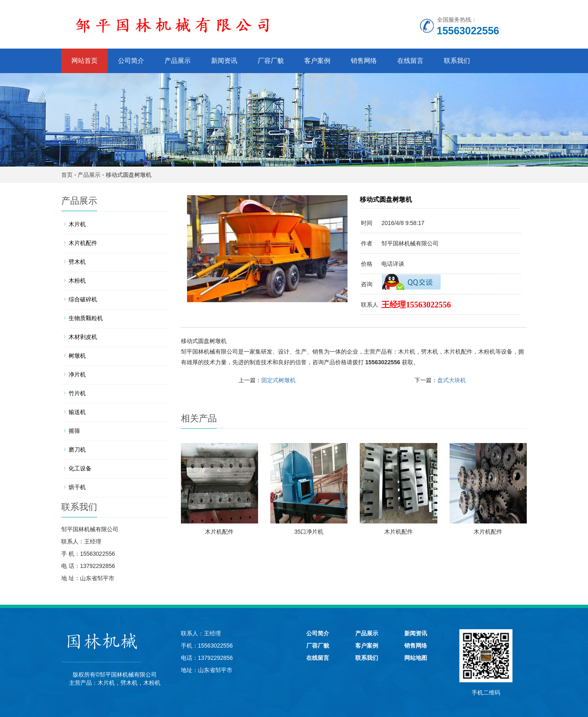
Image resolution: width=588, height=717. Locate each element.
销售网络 (364, 61)
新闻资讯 (224, 61)
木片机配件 (458, 352)
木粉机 (487, 352)
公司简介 (131, 61)
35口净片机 (309, 532)
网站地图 (416, 658)
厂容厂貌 (271, 61)
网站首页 (85, 61)
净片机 (77, 374)
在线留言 (410, 61)
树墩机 (77, 356)
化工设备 (80, 468)
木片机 (407, 352)
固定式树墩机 (278, 380)
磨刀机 (77, 450)
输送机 (77, 412)
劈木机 (430, 352)
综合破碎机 (83, 299)
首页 (67, 175)
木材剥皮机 (83, 337)
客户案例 (317, 61)
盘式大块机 (452, 380)
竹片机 (77, 393)
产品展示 (178, 61)
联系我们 (457, 61)
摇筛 (74, 431)
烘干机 (77, 487)
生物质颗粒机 (86, 318)
